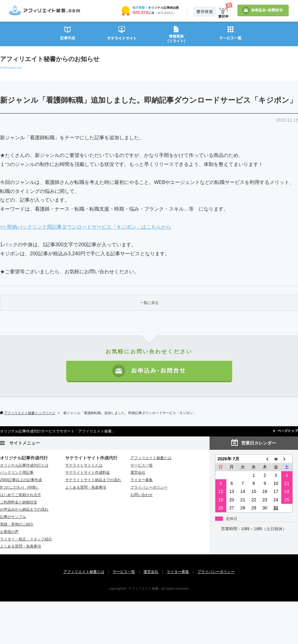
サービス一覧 (230, 34)
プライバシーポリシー (149, 487)
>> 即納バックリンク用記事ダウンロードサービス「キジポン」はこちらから (86, 227)
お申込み (263, 10)
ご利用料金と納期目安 (19, 502)
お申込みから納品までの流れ (24, 509)
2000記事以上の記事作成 (21, 480)
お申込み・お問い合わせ (149, 371)
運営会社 (138, 472)
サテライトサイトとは (84, 465)
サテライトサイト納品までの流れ (93, 480)
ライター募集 (142, 480)
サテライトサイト (122, 34)
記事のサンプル (13, 517)
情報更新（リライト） (176, 34)
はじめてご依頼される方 (20, 495)
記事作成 (68, 34)
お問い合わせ (142, 495)
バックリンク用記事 (17, 472)
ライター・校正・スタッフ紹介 (26, 539)
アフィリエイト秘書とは (151, 458)
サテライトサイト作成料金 (88, 472)
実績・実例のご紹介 (17, 524)
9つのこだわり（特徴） (20, 487)
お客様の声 (9, 532)
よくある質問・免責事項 (20, 546)
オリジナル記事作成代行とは (24, 465)
